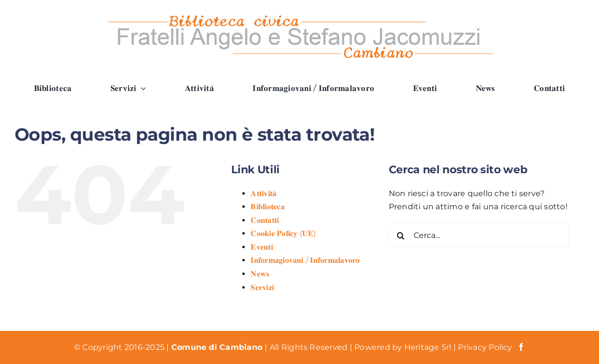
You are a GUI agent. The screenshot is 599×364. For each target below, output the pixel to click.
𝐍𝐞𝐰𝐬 (260, 274)
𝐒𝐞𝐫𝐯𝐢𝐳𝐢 (262, 287)
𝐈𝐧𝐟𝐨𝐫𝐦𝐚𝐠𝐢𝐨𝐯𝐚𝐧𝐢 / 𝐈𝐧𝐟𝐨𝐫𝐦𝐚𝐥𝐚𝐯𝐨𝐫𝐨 (305, 260)
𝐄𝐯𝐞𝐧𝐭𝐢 (262, 247)
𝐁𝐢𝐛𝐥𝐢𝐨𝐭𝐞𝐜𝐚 (267, 207)
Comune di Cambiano (218, 347)
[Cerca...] (479, 236)
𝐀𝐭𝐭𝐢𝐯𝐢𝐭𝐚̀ (263, 193)
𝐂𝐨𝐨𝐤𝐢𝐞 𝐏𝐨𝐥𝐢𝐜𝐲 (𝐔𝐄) (283, 233)
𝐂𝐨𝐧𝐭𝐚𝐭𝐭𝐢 (265, 220)
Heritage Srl (429, 347)
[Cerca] (401, 236)
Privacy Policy (485, 347)
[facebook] (521, 347)
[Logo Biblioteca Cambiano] (300, 13)
